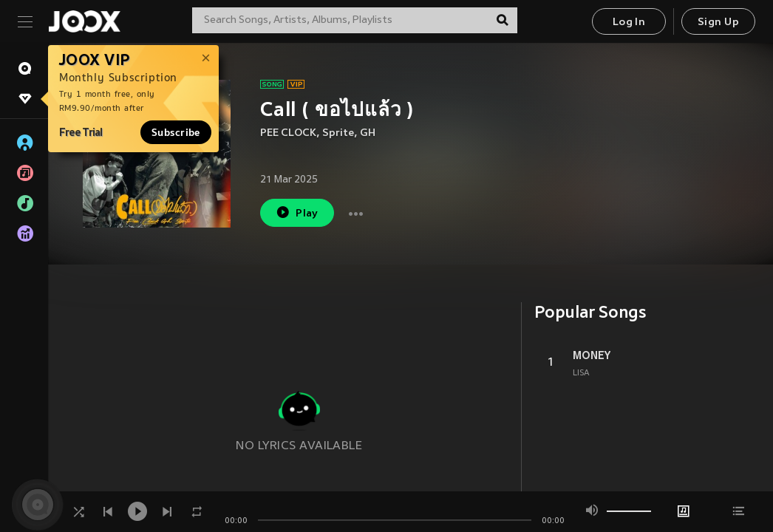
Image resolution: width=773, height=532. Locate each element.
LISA (581, 373)
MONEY (592, 355)
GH (368, 133)
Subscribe (176, 132)
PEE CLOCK (288, 133)
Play (297, 212)
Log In (629, 23)
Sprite (338, 133)
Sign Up (718, 23)
